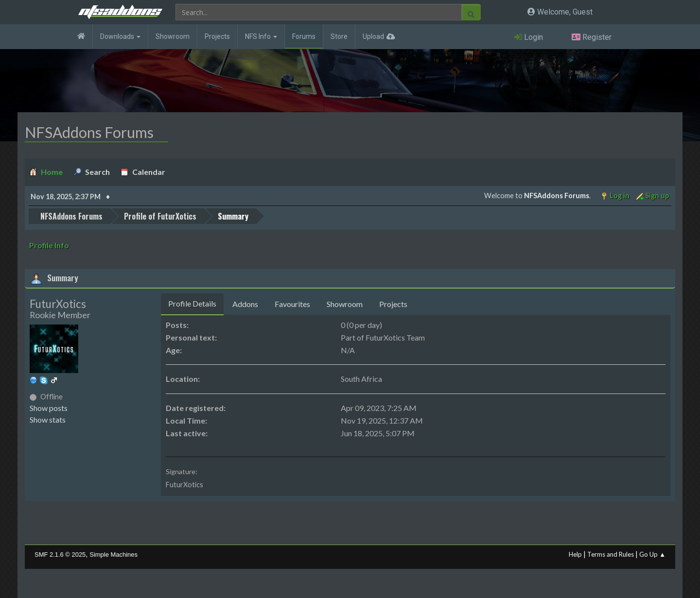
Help (575, 554)
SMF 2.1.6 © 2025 (60, 555)
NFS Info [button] (261, 36)
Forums (304, 36)
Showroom (173, 36)
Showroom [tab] (345, 304)
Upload (373, 36)
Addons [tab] (245, 304)
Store (339, 36)
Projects (217, 36)
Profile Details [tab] (192, 303)
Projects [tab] (393, 304)
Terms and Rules (611, 554)
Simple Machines (114, 555)
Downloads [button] (120, 36)
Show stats (48, 419)
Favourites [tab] (292, 304)
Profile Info (49, 245)
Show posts (49, 408)
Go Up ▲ (652, 554)
